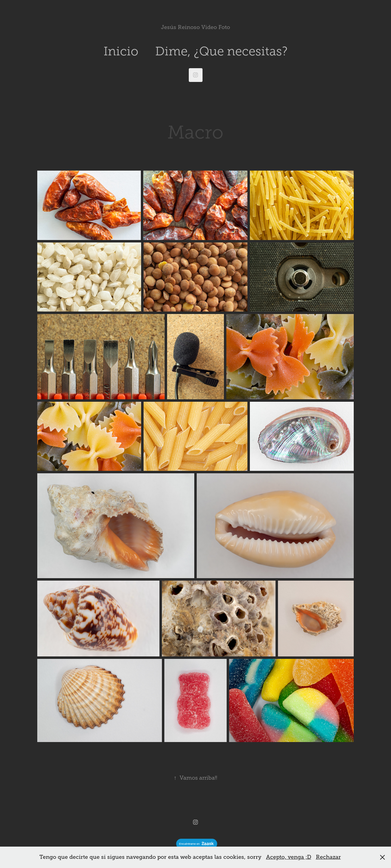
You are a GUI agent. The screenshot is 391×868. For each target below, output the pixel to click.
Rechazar (328, 857)
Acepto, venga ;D (289, 857)
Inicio (121, 51)
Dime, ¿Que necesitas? (221, 51)
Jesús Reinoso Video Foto (195, 27)
